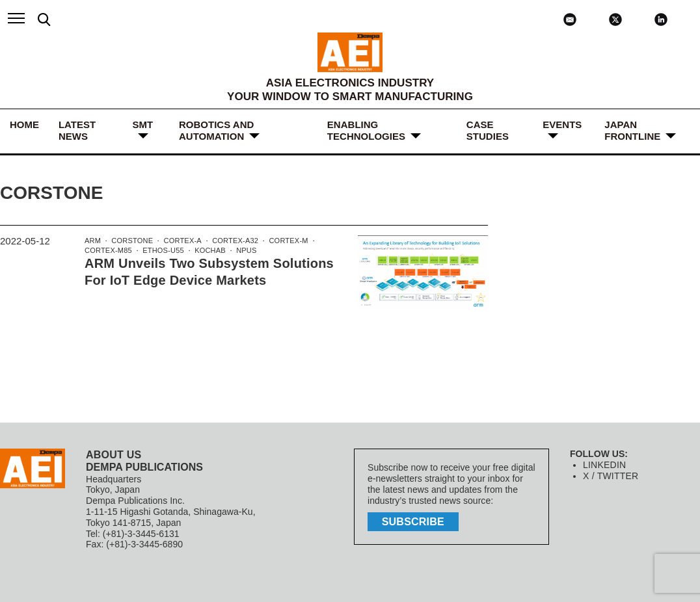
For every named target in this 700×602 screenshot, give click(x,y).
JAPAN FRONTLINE (632, 130)
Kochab (206, 252)
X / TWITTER (610, 476)
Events (562, 124)
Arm (92, 241)
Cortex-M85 (108, 252)
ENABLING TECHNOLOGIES (366, 130)
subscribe (414, 520)
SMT (143, 124)
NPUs (242, 252)
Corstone (131, 241)
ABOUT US (113, 455)
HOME (24, 124)
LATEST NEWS (77, 130)
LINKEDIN (604, 465)
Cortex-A (181, 241)
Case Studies (488, 130)
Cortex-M (283, 241)
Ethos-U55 (161, 252)
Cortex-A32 (231, 241)
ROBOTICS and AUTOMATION (216, 130)
